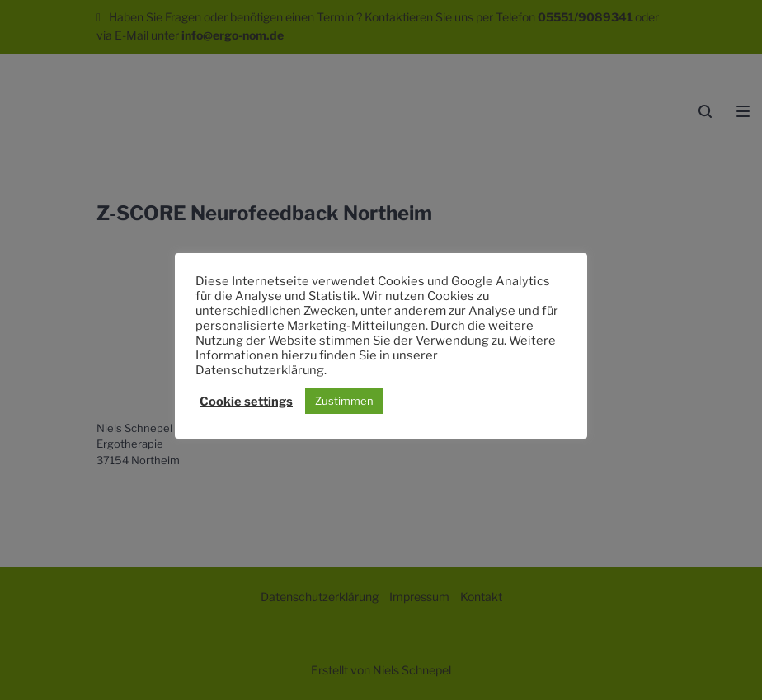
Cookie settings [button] (246, 402)
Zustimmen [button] (344, 401)
